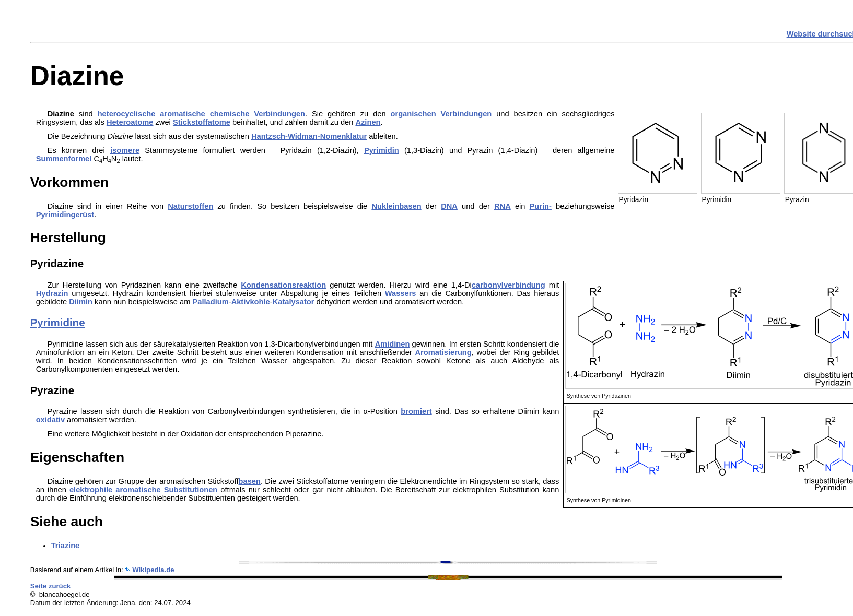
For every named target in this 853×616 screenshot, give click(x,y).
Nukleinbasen (396, 206)
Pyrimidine (58, 322)
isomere (125, 150)
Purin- (541, 206)
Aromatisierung (443, 352)
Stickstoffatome (202, 122)
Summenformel (64, 159)
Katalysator (294, 302)
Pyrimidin (382, 150)
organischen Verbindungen (441, 114)
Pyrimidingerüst (65, 215)
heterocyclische (127, 114)
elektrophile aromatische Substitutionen (143, 490)
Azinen (368, 122)
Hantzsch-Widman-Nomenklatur (309, 136)
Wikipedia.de (153, 570)
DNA (449, 206)
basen (250, 481)
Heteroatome (130, 122)
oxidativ (50, 420)
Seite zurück (51, 586)
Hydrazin (52, 293)
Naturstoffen (190, 206)
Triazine (66, 546)
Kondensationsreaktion (283, 285)
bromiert (416, 411)
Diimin (81, 302)
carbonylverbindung (509, 285)
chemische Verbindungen (258, 114)
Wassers (401, 293)
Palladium (211, 302)
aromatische (182, 114)
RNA (503, 206)
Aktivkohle (251, 302)
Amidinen (393, 344)
